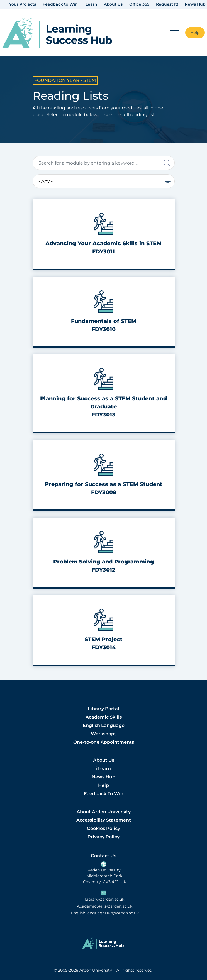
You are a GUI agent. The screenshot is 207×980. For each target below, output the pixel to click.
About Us (113, 4)
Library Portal (103, 709)
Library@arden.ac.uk (105, 899)
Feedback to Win (60, 4)
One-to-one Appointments (104, 742)
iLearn (91, 4)
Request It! (167, 4)
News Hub (195, 4)
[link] (57, 33)
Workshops (104, 734)
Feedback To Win (104, 794)
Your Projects (23, 4)
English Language (104, 725)
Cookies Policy (103, 828)
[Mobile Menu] (174, 33)
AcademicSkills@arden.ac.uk (105, 906)
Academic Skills (104, 717)
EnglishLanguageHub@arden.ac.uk (105, 913)
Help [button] (195, 33)
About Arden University (104, 812)
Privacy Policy (103, 837)
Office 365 (139, 4)
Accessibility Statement (104, 820)
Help (103, 785)
